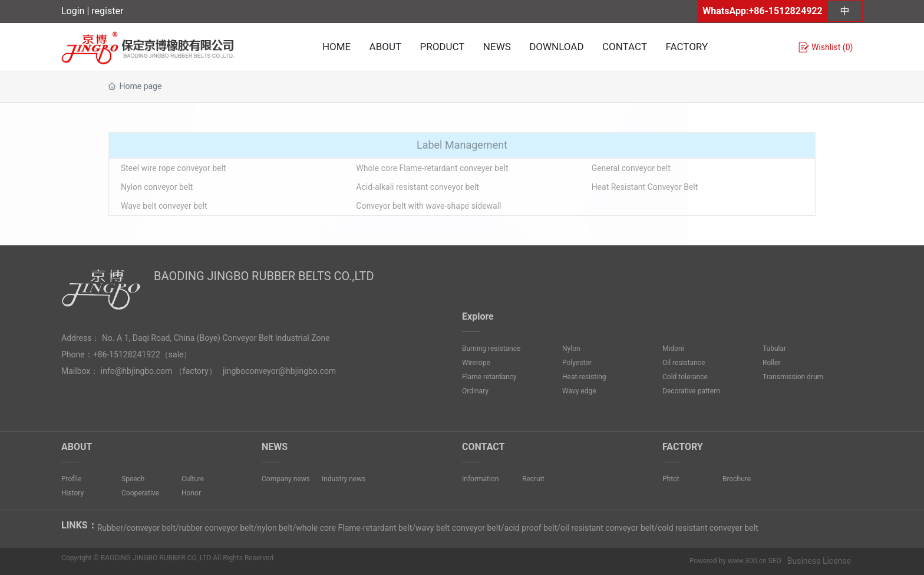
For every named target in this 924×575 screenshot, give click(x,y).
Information (480, 479)
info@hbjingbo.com (137, 371)
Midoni (673, 349)
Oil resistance (684, 363)
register (107, 11)
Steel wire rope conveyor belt (173, 168)
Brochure (737, 479)
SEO (775, 561)
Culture (193, 479)
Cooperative (140, 493)
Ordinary (475, 391)
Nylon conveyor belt (157, 187)
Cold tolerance (685, 377)
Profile (71, 479)
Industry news (344, 479)
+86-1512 (110, 354)
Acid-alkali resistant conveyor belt (418, 187)
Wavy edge (579, 391)
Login (74, 11)
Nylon (571, 349)
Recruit (533, 479)
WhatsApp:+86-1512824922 (762, 11)
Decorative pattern (691, 391)
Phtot (671, 479)
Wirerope (476, 363)
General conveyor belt (631, 168)
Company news (286, 479)
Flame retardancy (489, 377)
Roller (772, 363)
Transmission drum (793, 377)
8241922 (144, 354)
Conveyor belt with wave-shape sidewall (428, 206)
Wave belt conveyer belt (164, 206)
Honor (191, 493)
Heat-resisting (584, 377)
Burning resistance (491, 349)
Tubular (774, 349)
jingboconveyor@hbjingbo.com (279, 371)
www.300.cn (747, 561)
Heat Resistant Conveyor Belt (645, 187)
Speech (133, 479)
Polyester (577, 363)
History (72, 493)
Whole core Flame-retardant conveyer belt (432, 168)
